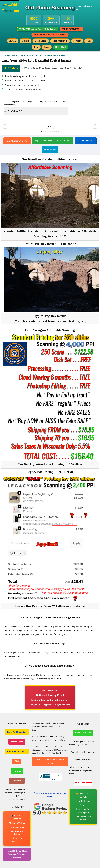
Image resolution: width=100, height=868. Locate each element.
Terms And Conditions (17, 732)
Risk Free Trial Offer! (17, 752)
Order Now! (61, 47)
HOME (13, 41)
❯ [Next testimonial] (95, 127)
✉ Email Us (50, 150)
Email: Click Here (83, 733)
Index (47, 47)
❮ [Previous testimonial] (5, 127)
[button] (42, 132)
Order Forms (41, 41)
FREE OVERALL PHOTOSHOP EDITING (50, 35)
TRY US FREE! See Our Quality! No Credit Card (37, 29)
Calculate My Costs (17, 141)
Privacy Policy (17, 742)
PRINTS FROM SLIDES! (72, 29)
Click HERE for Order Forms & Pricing (50, 762)
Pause (50, 127)
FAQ (17, 761)
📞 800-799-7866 (86, 141)
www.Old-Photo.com (11, 8)
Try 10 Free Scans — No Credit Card (53, 141)
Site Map (17, 771)
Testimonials (17, 781)
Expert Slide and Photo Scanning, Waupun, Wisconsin (17, 855)
